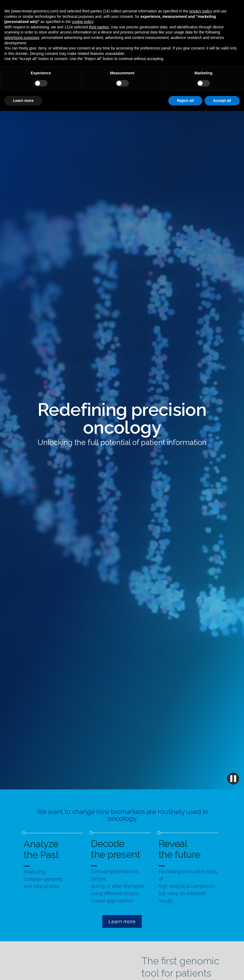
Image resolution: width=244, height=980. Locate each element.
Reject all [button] (185, 101)
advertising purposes (22, 38)
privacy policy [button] (201, 11)
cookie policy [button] (83, 22)
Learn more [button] (23, 101)
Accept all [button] (222, 101)
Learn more (122, 921)
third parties (99, 27)
